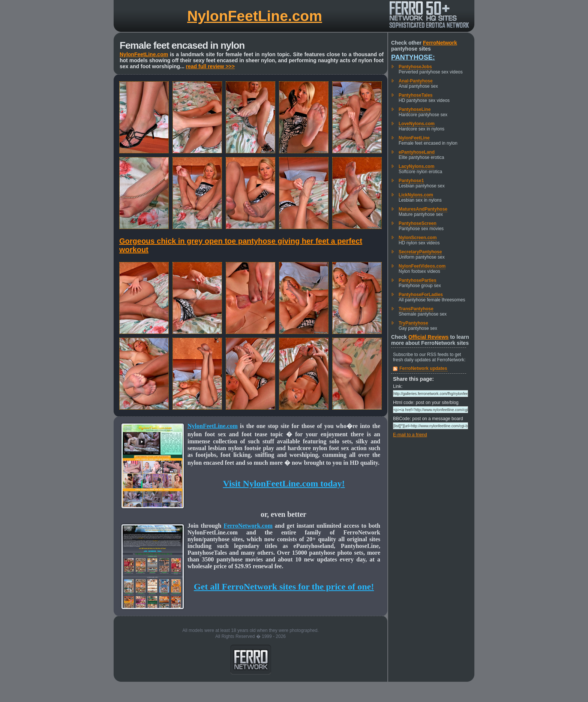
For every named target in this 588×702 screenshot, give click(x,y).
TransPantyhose (416, 309)
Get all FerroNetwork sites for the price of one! (284, 587)
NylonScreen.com (418, 238)
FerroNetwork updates (423, 368)
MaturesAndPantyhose (423, 209)
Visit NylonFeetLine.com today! (284, 483)
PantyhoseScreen (418, 223)
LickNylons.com (416, 195)
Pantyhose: (413, 57)
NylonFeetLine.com (255, 16)
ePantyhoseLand (417, 152)
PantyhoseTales (415, 95)
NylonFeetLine (414, 138)
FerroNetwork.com (248, 526)
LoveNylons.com (417, 124)
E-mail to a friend (410, 435)
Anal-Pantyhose (416, 81)
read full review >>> (210, 66)
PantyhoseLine (415, 109)
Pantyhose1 (411, 181)
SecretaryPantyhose (420, 252)
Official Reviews (428, 337)
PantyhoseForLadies (421, 295)
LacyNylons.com (416, 166)
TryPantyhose (413, 323)
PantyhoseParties (418, 280)
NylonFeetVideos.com (422, 266)
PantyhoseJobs (415, 67)
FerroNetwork (440, 43)
